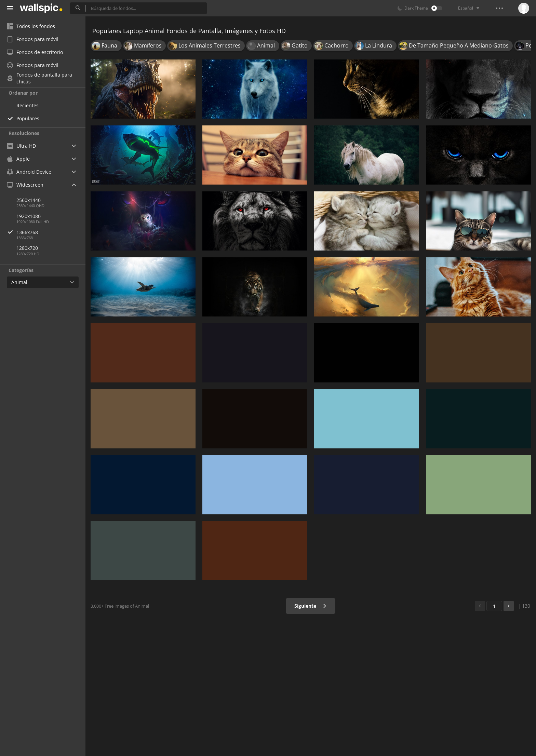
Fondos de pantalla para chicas (39, 78)
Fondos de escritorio (35, 52)
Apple (18, 159)
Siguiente (311, 606)
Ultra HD (21, 146)
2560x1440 (29, 200)
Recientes (28, 105)
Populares (28, 118)
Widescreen (25, 185)
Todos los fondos (31, 26)
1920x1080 (29, 216)
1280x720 (27, 248)
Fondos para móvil (33, 39)
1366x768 (51, 232)
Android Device (29, 172)
